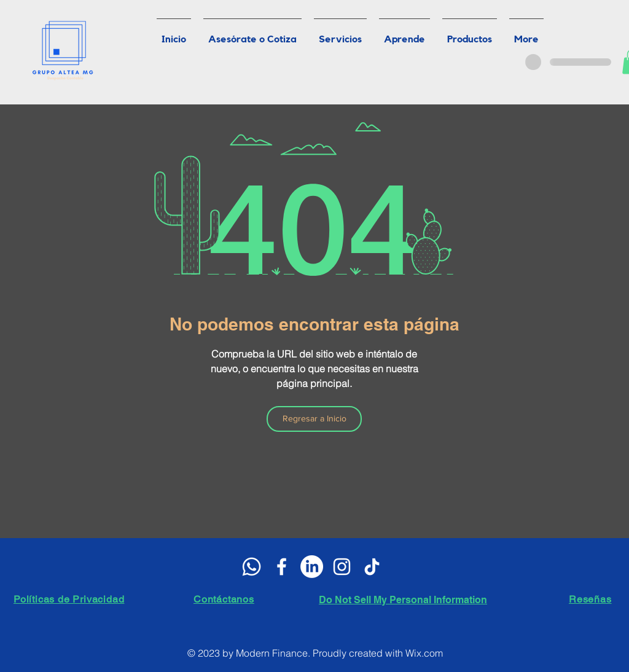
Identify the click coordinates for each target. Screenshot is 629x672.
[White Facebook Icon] (282, 567)
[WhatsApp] (252, 567)
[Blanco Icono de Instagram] (342, 567)
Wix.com (424, 653)
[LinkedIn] (312, 567)
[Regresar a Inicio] (314, 419)
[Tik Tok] (372, 567)
